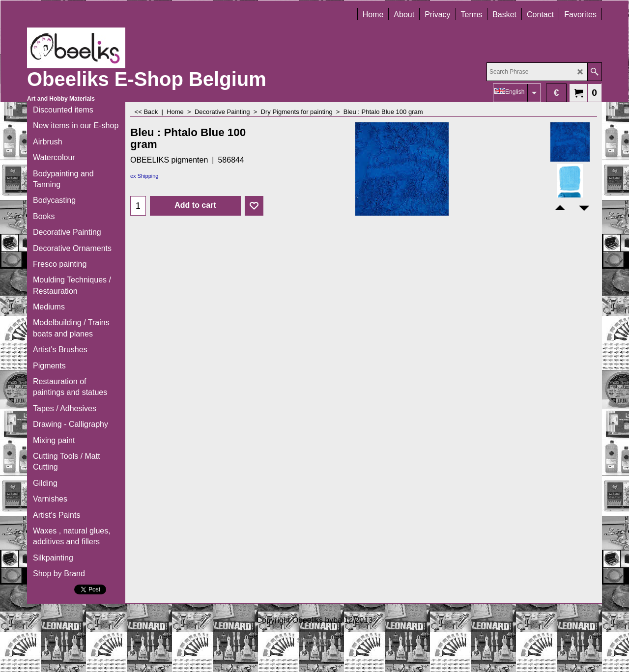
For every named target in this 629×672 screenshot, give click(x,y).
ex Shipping (144, 176)
